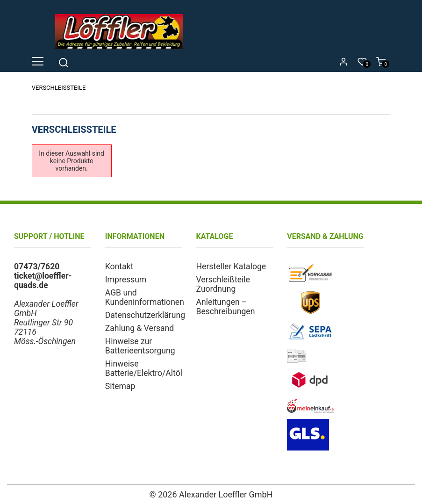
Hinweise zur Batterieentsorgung (140, 346)
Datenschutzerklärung (145, 315)
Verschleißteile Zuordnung (223, 284)
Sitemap (120, 386)
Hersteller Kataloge (231, 266)
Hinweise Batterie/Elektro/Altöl (144, 368)
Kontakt (119, 266)
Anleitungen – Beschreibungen (226, 307)
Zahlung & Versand (139, 328)
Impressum (126, 280)
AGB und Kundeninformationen (145, 297)
